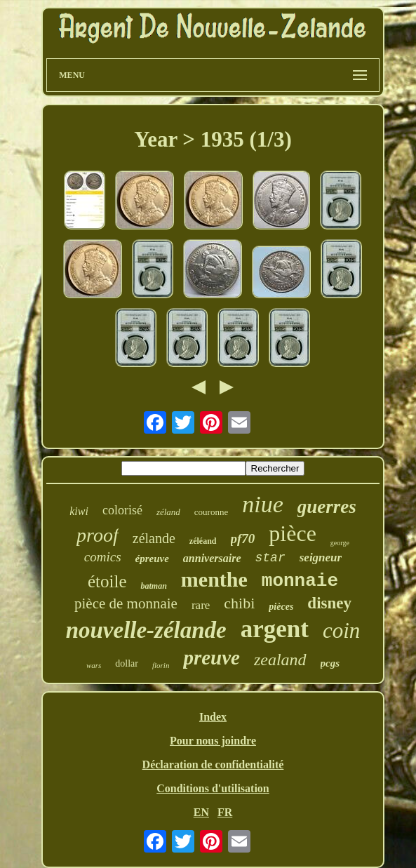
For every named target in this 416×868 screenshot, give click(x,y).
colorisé (122, 510)
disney (329, 603)
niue (263, 504)
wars (94, 665)
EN (201, 812)
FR (225, 812)
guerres (327, 507)
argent (275, 629)
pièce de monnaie (126, 603)
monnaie (300, 581)
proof (98, 535)
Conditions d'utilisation (213, 788)
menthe (214, 579)
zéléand (203, 541)
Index (213, 717)
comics (103, 557)
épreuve (152, 559)
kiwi (79, 511)
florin (161, 665)
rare (201, 605)
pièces (281, 607)
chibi (239, 603)
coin (341, 630)
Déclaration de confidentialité (213, 764)
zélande (154, 538)
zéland (168, 512)
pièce (293, 533)
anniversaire (212, 558)
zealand (280, 660)
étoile (107, 581)
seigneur (321, 557)
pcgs (330, 663)
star (270, 558)
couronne (211, 512)
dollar (127, 663)
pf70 (243, 539)
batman (153, 586)
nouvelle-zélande (146, 630)
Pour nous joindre (213, 741)
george (340, 543)
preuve (212, 657)
